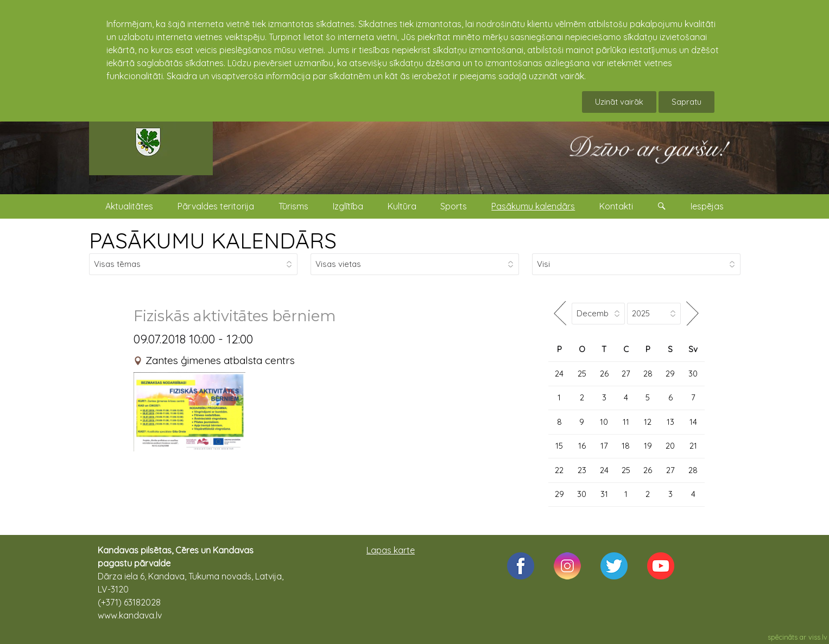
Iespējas (707, 206)
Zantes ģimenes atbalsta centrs (220, 360)
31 (604, 494)
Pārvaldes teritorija (216, 206)
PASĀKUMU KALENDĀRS (213, 240)
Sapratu (686, 102)
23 (582, 470)
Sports (454, 206)
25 (582, 374)
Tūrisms (293, 206)
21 (693, 446)
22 (559, 470)
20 (670, 446)
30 (693, 374)
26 (604, 374)
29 (670, 374)
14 (693, 422)
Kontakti (616, 206)
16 (582, 446)
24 (559, 374)
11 (626, 422)
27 (626, 374)
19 (648, 446)
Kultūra (402, 206)
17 (604, 446)
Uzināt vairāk (619, 102)
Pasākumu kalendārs (533, 206)
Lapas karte (391, 550)
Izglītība (348, 206)
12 (648, 422)
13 (670, 422)
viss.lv (818, 637)
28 (648, 374)
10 (604, 422)
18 (626, 446)
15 (559, 446)
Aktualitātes (129, 206)
